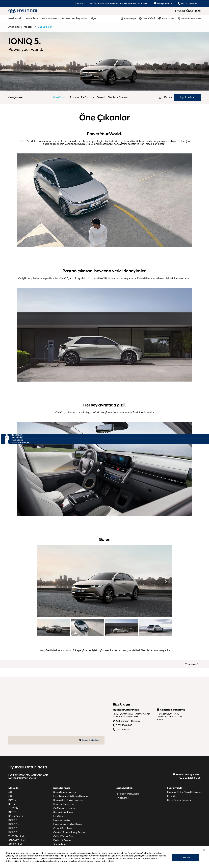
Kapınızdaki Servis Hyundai (68, 800)
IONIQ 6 (13, 828)
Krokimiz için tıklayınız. (126, 721)
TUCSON (13, 808)
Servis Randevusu (189, 18)
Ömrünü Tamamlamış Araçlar (70, 832)
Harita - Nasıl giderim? (187, 774)
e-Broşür (166, 97)
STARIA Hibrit (15, 844)
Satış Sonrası (49, 18)
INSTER (12, 812)
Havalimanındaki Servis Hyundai (71, 796)
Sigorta (95, 18)
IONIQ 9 (13, 832)
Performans (88, 97)
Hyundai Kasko (61, 820)
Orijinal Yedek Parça (64, 836)
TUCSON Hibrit (16, 836)
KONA (12, 804)
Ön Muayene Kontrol (64, 808)
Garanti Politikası (62, 828)
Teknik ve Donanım (118, 97)
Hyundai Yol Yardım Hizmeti (68, 824)
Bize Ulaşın (128, 18)
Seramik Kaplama (63, 812)
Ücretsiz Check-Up (63, 804)
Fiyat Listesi (166, 18)
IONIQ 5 (13, 820)
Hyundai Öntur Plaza (188, 11)
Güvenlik (101, 97)
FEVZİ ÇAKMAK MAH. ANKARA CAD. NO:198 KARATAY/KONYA (119, 3)
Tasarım (74, 97)
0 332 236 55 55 (122, 729)
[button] (166, 582)
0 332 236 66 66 (122, 725)
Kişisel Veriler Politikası (179, 800)
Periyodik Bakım (62, 840)
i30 (10, 796)
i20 (10, 792)
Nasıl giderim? (162, 3)
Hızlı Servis (59, 816)
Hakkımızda (15, 18)
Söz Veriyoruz (60, 844)
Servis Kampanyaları (65, 792)
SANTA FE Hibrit (17, 840)
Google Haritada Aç (89, 740)
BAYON (12, 800)
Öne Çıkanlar (45, 27)
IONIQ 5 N (14, 824)
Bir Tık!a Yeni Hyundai (75, 18)
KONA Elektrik (16, 816)
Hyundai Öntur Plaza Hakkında (184, 792)
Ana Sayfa (14, 27)
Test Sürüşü (147, 18)
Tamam (185, 857)
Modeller (31, 18)
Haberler (172, 796)
